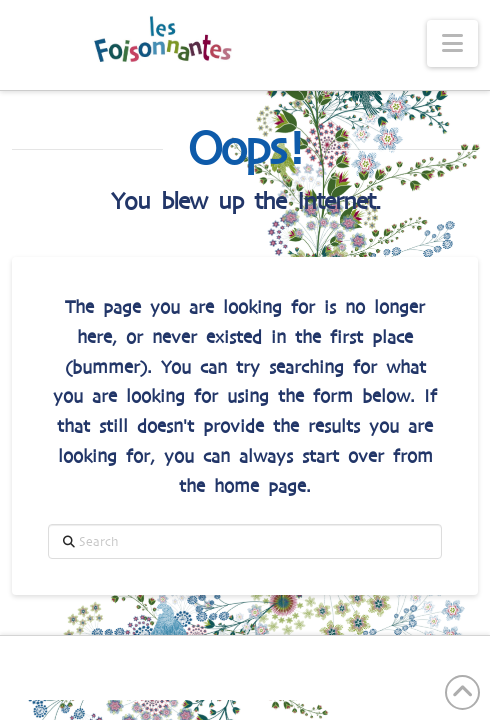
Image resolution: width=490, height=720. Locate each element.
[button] (452, 43)
